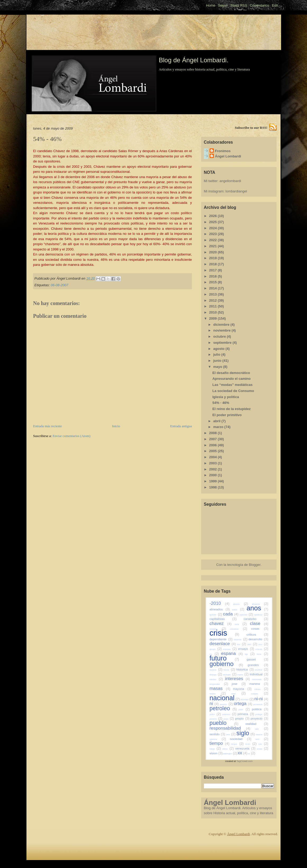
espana (232, 653)
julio (217, 354)
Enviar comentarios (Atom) (72, 436)
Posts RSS (239, 5)
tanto (262, 739)
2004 (213, 457)
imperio (243, 675)
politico (215, 714)
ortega (243, 704)
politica (260, 709)
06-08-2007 (59, 285)
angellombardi (230, 181)
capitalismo (261, 615)
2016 (213, 276)
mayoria (242, 689)
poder (244, 710)
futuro (224, 658)
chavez (221, 624)
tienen (251, 744)
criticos (257, 634)
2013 (213, 294)
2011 (213, 306)
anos (258, 608)
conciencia (239, 629)
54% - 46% (221, 403)
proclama (216, 719)
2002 (213, 469)
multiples (260, 694)
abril (217, 421)
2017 (213, 270)
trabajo (215, 749)
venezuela (245, 748)
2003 (213, 463)
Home (211, 5)
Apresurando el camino (231, 379)
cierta (241, 624)
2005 (213, 451)
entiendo (262, 649)
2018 (213, 264)
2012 (213, 300)
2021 (213, 246)
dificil (252, 644)
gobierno (226, 664)
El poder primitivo (227, 415)
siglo (246, 733)
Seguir (223, 5)
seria (231, 735)
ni (214, 704)
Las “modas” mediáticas (232, 385)
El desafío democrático (231, 373)
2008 (213, 433)
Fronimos (223, 151)
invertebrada (260, 679)
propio (242, 718)
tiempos (237, 744)
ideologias (230, 675)
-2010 (220, 603)
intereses (237, 679)
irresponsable (219, 684)
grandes (258, 665)
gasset (257, 659)
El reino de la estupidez (231, 409)
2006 (213, 445)
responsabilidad (230, 728)
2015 (213, 282)
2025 (213, 222)
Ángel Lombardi (228, 156)
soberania (218, 739)
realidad (257, 724)
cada (231, 614)
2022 (213, 240)
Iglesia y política (225, 397)
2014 (213, 288)
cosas (260, 629)
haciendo (216, 670)
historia (229, 670)
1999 (213, 481)
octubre (220, 336)
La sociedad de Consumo (233, 391)
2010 (213, 312)
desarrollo (258, 639)
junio (218, 361)
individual (259, 674)
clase (259, 624)
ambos (238, 610)
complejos (218, 629)
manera (259, 684)
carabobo (256, 619)
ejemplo (216, 649)
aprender (216, 615)
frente (263, 654)
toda (263, 744)
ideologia (216, 675)
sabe (261, 729)
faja (250, 654)
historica (245, 669)
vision (216, 753)
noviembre (222, 330)
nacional (225, 698)
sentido (217, 734)
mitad (239, 694)
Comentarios (260, 5)
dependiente (221, 639)
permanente (261, 704)
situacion (262, 735)
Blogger (255, 565)
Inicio (116, 426)
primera (246, 714)
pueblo (224, 723)
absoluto (241, 604)
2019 (213, 258)
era (214, 654)
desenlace (223, 644)
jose (239, 684)
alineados (220, 609)
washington (230, 754)
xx (243, 753)
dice (242, 644)
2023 (213, 234)
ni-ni (261, 699)
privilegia (262, 714)
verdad (262, 749)
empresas (230, 649)
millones (261, 689)
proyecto (259, 718)
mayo (218, 367)
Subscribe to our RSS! (251, 128)
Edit (275, 5)
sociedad (241, 739)
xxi (252, 754)
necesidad (247, 700)
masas (220, 688)
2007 (213, 439)
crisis (224, 633)
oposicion (226, 704)
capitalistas (223, 619)
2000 (213, 475)
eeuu (263, 644)
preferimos (229, 714)
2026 (213, 216)
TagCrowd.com (245, 761)
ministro (218, 694)
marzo (219, 427)
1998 (213, 487)
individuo (216, 679)
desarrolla (240, 640)
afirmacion (260, 604)
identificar (261, 670)
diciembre (222, 325)
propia (229, 719)
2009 (213, 318)
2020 (213, 252)
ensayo (246, 649)
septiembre (223, 343)
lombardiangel (236, 191)
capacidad (246, 615)
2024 (213, 228)
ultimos (228, 749)
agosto (219, 349)
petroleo (223, 708)
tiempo (220, 743)
